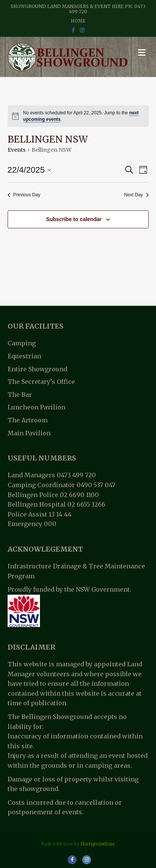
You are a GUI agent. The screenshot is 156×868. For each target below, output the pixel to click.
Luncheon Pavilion (37, 407)
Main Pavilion (29, 433)
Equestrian (24, 356)
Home (78, 21)
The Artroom (28, 420)
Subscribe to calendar (74, 219)
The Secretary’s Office (41, 382)
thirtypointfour (98, 844)
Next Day (136, 195)
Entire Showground (37, 369)
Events (17, 150)
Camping (22, 343)
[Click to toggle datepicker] (29, 170)
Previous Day (24, 195)
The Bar (20, 395)
